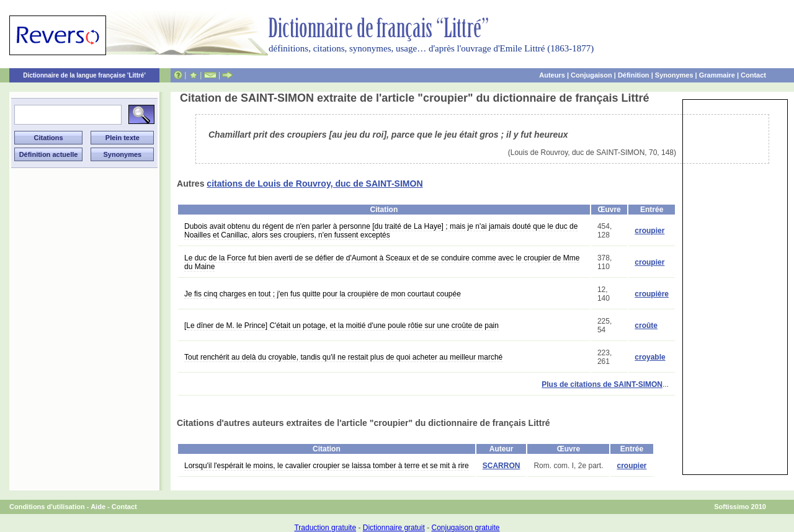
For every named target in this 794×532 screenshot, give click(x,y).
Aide (98, 507)
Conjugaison (591, 75)
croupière (652, 294)
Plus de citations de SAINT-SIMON (602, 384)
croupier (649, 231)
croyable (650, 357)
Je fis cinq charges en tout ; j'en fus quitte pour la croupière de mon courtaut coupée (323, 294)
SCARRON (502, 466)
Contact (753, 75)
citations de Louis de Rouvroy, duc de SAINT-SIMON (314, 184)
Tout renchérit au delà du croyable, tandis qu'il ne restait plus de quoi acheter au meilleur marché (343, 357)
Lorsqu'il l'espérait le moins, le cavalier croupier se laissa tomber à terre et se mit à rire (327, 466)
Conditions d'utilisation (47, 507)
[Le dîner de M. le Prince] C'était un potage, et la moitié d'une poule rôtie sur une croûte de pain (341, 326)
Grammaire (717, 75)
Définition (634, 75)
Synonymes (674, 75)
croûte (646, 326)
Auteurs (552, 75)
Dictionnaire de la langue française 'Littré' (84, 75)
